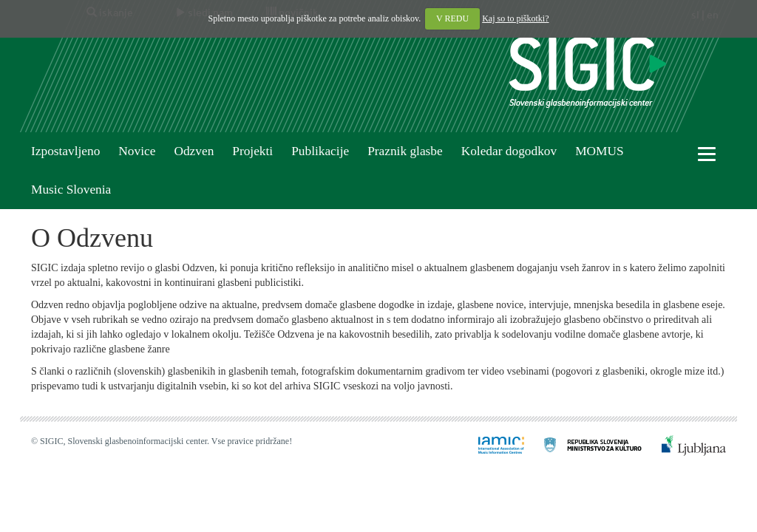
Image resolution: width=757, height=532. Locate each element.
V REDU (452, 18)
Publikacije (320, 151)
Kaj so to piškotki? (515, 18)
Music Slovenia (71, 190)
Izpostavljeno (65, 151)
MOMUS (599, 151)
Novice (137, 151)
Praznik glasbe (405, 151)
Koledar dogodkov (509, 151)
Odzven (194, 151)
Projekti (252, 151)
